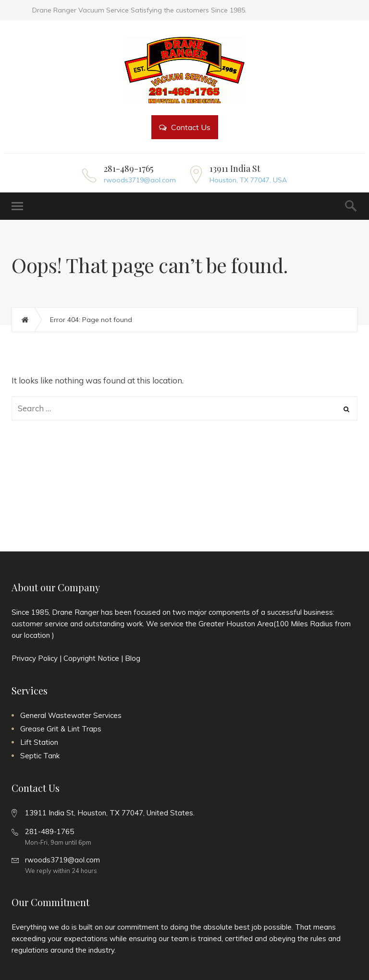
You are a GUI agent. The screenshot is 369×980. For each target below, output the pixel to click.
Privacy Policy (35, 658)
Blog (133, 658)
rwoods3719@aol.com (140, 180)
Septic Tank (40, 756)
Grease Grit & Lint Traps (61, 729)
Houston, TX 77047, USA (248, 180)
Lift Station (39, 742)
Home (30, 320)
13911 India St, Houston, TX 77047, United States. (110, 813)
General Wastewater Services (71, 715)
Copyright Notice (91, 658)
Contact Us (185, 127)
